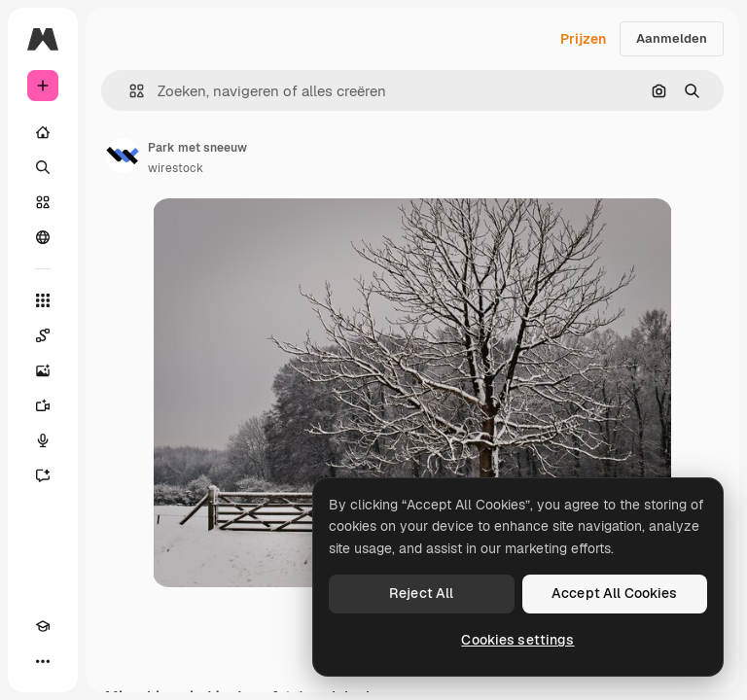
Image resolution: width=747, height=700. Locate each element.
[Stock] (43, 202)
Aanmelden (672, 38)
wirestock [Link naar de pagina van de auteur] (176, 168)
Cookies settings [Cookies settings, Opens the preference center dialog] (517, 640)
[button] (129, 91)
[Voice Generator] (43, 440)
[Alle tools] (43, 300)
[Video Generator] (43, 405)
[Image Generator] (43, 370)
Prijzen (583, 39)
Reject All (421, 593)
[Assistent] (43, 475)
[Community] (43, 237)
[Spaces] (43, 335)
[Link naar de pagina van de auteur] (123, 156)
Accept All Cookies (615, 593)
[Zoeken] (43, 167)
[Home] (43, 132)
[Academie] (43, 626)
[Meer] (43, 661)
